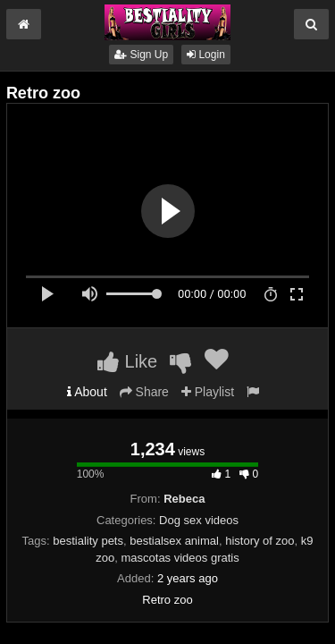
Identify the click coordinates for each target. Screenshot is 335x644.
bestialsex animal (174, 541)
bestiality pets (88, 541)
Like (127, 361)
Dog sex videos (199, 520)
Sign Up (141, 55)
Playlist (208, 392)
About (87, 392)
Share (144, 392)
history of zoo (260, 541)
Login (206, 55)
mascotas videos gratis (180, 558)
